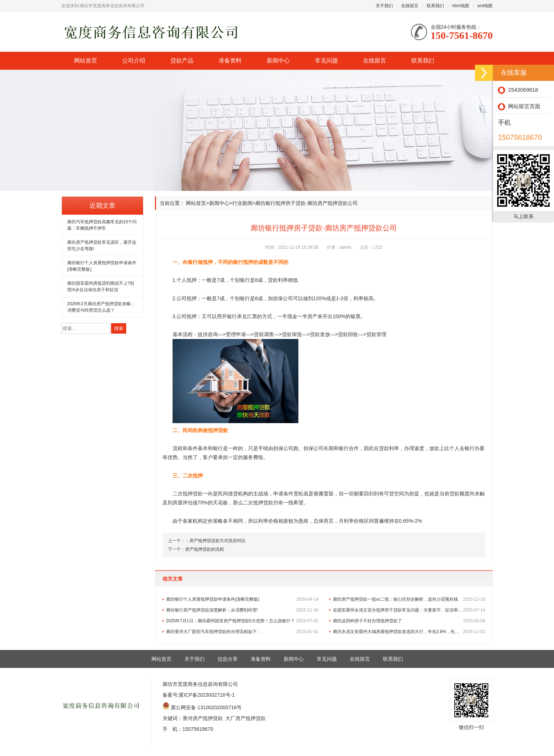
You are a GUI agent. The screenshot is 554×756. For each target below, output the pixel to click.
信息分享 (228, 659)
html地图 (461, 6)
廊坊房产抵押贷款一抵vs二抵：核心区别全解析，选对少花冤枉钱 (409, 599)
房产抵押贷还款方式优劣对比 (218, 541)
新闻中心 (278, 61)
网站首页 (86, 61)
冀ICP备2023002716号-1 (207, 695)
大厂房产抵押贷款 (246, 718)
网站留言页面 (519, 106)
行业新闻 (242, 203)
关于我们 (384, 6)
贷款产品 (182, 61)
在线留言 (410, 6)
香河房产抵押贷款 (203, 718)
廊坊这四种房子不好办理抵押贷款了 (409, 621)
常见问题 (326, 61)
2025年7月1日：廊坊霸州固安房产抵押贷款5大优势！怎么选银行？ (242, 621)
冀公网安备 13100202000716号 (206, 707)
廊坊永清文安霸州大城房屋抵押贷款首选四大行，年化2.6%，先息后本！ (409, 632)
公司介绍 (134, 61)
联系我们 (435, 6)
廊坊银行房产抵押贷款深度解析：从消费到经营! (242, 610)
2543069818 (518, 90)
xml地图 (485, 6)
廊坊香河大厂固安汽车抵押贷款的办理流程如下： (242, 632)
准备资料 (230, 61)
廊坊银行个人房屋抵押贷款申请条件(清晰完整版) (242, 599)
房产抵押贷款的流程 (205, 549)
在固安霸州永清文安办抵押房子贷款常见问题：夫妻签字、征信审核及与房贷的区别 (409, 610)
